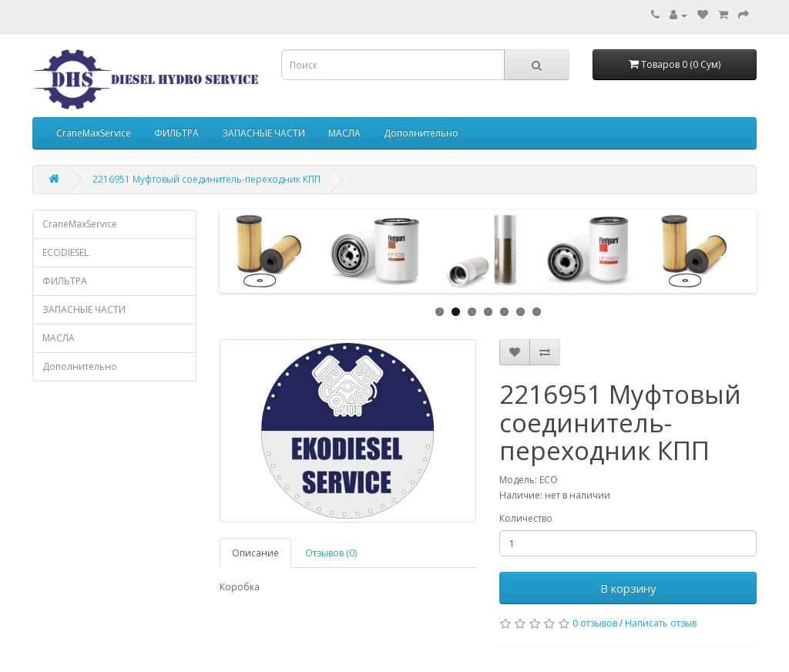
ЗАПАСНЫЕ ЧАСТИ (264, 133)
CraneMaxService (94, 133)
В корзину (628, 588)
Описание (255, 553)
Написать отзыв (661, 623)
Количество (526, 518)
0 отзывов (595, 623)
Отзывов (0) (331, 553)
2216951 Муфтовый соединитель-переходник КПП (206, 179)
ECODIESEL (65, 252)
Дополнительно (421, 133)
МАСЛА (344, 133)
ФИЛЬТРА (176, 133)
